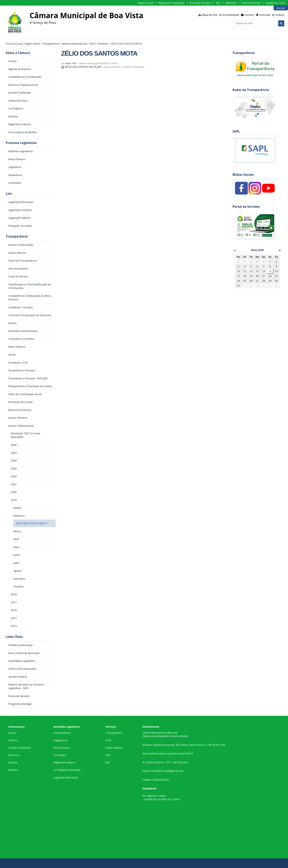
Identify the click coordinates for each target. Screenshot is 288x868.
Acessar (281, 8)
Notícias (13, 762)
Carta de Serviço (251, 3)
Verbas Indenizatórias (74, 44)
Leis (9, 194)
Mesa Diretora (62, 748)
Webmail (231, 3)
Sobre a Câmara (18, 53)
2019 (92, 44)
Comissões (60, 755)
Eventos (13, 770)
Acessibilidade (231, 15)
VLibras (280, 15)
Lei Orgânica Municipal (67, 770)
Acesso (12, 733)
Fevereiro (103, 44)
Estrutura (14, 755)
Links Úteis (14, 637)
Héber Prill (70, 63)
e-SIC (108, 740)
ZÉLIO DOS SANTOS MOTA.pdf (81, 67)
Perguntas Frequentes (171, 3)
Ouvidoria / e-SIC (275, 3)
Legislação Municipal (65, 777)
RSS (218, 3)
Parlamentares (62, 733)
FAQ (108, 755)
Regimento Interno (64, 762)
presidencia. (157, 771)
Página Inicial (145, 3)
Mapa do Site (210, 15)
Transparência (51, 44)
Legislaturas (60, 740)
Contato (249, 15)
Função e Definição (20, 748)
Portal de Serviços (200, 3)
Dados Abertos (114, 748)
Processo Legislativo (21, 143)
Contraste (265, 15)
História (13, 740)
